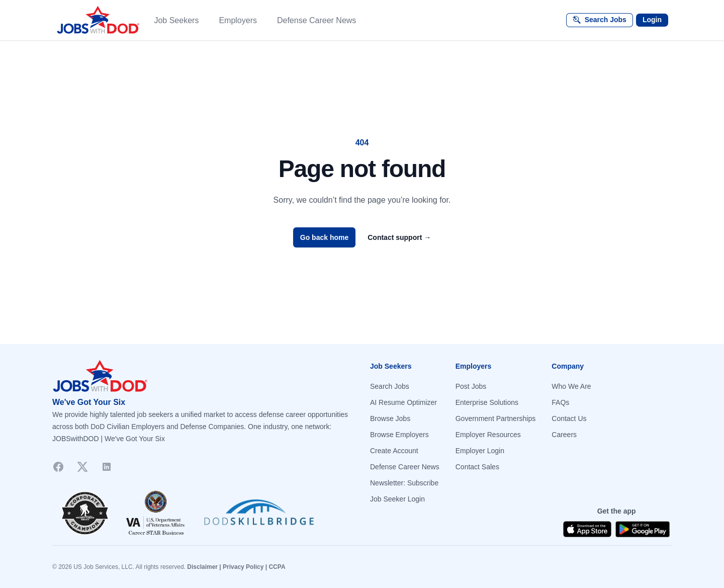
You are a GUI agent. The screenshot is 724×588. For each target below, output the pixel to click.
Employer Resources (488, 435)
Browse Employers (399, 435)
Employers (238, 20)
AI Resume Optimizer (403, 402)
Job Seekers (176, 20)
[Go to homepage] (203, 376)
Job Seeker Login (397, 499)
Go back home (324, 237)
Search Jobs (390, 386)
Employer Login (480, 451)
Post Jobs (471, 386)
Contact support (399, 237)
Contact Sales (477, 467)
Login (652, 20)
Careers (564, 435)
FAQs (560, 402)
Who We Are (571, 386)
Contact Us (569, 418)
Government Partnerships (496, 418)
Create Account (394, 451)
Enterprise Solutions (487, 402)
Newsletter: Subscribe (404, 483)
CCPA (277, 567)
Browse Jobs (390, 418)
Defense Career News (316, 20)
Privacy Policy (243, 567)
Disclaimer (202, 567)
